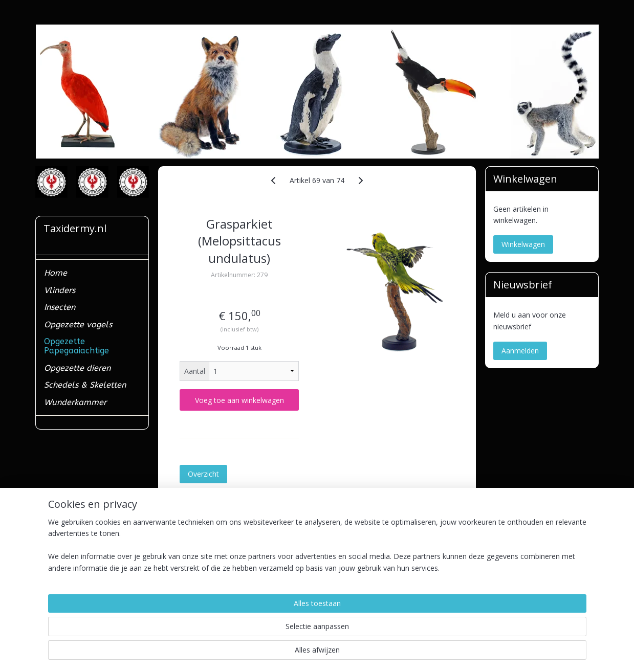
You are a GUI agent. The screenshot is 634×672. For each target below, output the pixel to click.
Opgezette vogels (78, 324)
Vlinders (60, 290)
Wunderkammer (75, 402)
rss (299, 653)
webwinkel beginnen (338, 653)
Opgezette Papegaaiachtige (76, 346)
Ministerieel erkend (71, 589)
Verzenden (57, 577)
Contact (53, 566)
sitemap (278, 653)
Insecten (60, 307)
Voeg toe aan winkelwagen (239, 400)
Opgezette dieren (77, 368)
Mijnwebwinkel (428, 653)
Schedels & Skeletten (85, 385)
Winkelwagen (523, 244)
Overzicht (203, 474)
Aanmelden (520, 351)
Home (56, 273)
